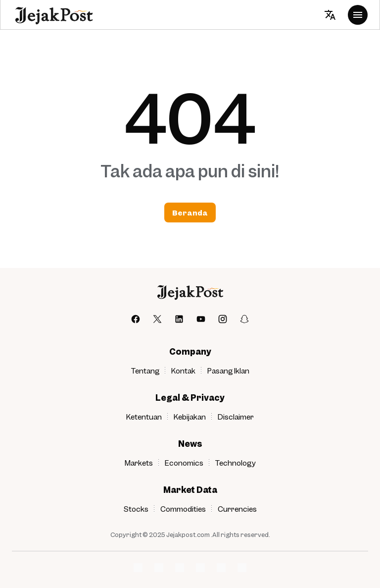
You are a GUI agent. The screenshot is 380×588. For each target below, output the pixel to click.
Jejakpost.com (188, 535)
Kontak (183, 371)
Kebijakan (190, 417)
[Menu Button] (358, 15)
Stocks (136, 509)
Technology (236, 463)
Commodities (183, 509)
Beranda (190, 213)
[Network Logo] (138, 568)
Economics (184, 463)
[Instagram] (223, 319)
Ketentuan (144, 417)
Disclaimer (236, 417)
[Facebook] (136, 319)
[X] (157, 319)
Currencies (237, 509)
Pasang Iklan (228, 371)
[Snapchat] (244, 319)
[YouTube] (201, 319)
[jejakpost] (190, 292)
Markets (139, 463)
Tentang (145, 371)
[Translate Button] (330, 15)
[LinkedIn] (179, 319)
